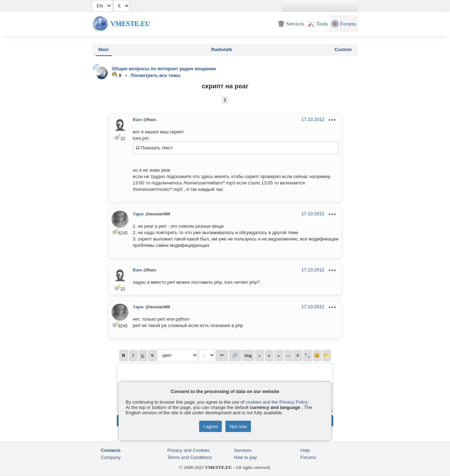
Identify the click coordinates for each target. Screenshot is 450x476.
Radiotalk (222, 49)
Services (243, 450)
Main (104, 49)
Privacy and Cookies (189, 450)
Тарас (138, 214)
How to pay (245, 457)
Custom (343, 49)
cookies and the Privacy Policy (277, 402)
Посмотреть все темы (156, 75)
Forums (308, 457)
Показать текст (154, 148)
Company (111, 457)
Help (305, 450)
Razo (137, 120)
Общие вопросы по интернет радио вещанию (164, 69)
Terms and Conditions (190, 457)
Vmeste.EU (130, 24)
